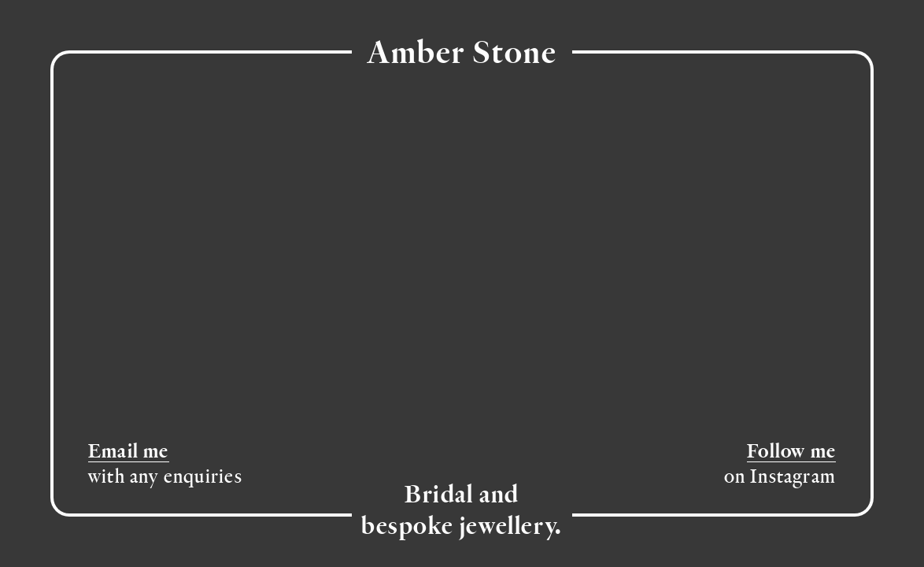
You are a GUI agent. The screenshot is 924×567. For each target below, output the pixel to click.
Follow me (791, 452)
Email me (129, 452)
